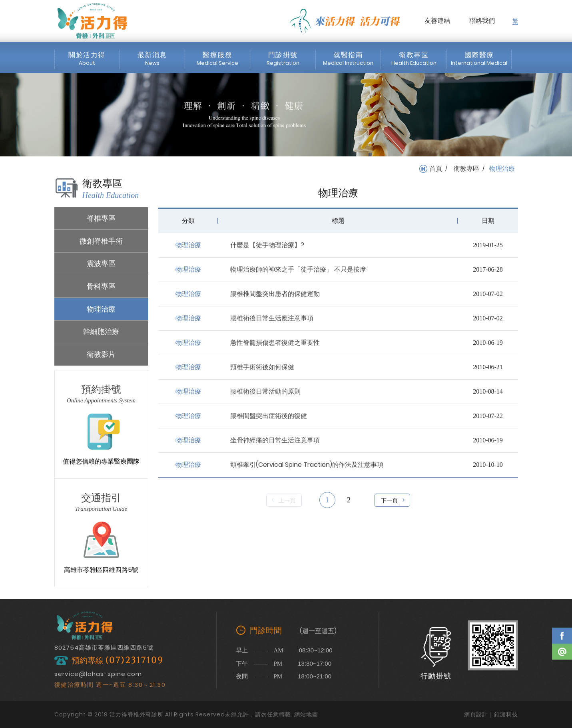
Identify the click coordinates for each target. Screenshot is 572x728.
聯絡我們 (482, 21)
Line (562, 652)
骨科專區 (101, 286)
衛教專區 (466, 169)
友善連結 (437, 21)
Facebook (562, 636)
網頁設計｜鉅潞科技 (491, 714)
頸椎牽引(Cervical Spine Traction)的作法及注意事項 (307, 465)
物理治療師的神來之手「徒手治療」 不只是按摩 (298, 269)
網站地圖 (306, 714)
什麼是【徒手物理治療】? (267, 245)
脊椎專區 (101, 218)
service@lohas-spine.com (98, 674)
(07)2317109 (134, 661)
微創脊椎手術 (101, 241)
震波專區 (101, 263)
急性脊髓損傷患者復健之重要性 (275, 343)
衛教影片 (101, 354)
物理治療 (101, 309)
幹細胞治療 (101, 331)
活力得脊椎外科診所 (92, 21)
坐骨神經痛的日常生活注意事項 (275, 440)
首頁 (436, 169)
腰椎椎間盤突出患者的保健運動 (275, 294)
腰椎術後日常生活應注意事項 (272, 318)
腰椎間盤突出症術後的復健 (269, 416)
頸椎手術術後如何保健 (262, 367)
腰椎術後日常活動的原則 (265, 391)
